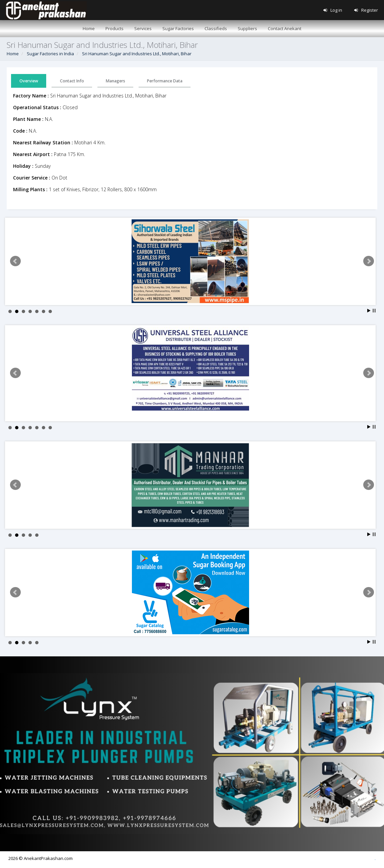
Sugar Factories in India (50, 54)
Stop (374, 311)
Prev (15, 261)
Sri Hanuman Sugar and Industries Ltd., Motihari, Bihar (137, 54)
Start (369, 311)
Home (13, 54)
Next (369, 261)
